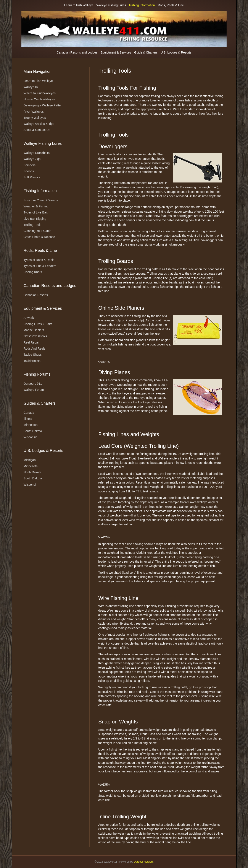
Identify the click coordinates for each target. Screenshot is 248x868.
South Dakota (33, 431)
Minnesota (31, 425)
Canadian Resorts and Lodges (77, 52)
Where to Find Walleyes (40, 93)
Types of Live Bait (36, 212)
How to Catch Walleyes (39, 99)
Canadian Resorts (36, 295)
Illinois (28, 419)
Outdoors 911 (33, 384)
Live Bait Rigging (35, 219)
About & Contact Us (37, 130)
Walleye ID (31, 87)
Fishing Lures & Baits (38, 324)
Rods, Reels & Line (171, 5)
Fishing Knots (33, 272)
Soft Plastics (32, 177)
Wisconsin (31, 437)
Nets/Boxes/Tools (35, 336)
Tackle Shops (33, 355)
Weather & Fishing (36, 206)
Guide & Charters (146, 52)
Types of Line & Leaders (40, 266)
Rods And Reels (34, 349)
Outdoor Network (144, 862)
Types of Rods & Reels (39, 260)
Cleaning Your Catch (37, 231)
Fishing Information (142, 5)
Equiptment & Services (116, 52)
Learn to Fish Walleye (79, 5)
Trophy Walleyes (35, 118)
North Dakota (32, 472)
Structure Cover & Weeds (41, 200)
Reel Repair (32, 342)
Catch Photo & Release (39, 237)
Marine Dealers (34, 330)
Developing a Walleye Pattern (43, 105)
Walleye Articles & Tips (39, 124)
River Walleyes (34, 112)
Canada (29, 413)
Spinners (30, 165)
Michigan (30, 460)
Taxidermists (32, 361)
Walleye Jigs (32, 159)
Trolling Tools (32, 225)
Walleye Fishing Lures (111, 5)
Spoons (29, 171)
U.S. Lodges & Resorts (176, 52)
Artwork (29, 318)
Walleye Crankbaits (37, 153)
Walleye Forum (34, 390)
